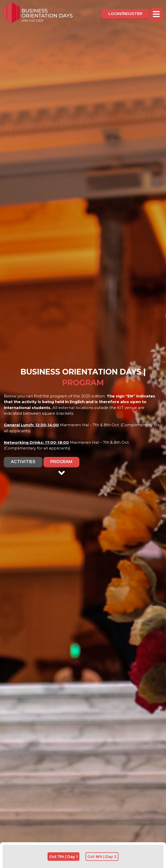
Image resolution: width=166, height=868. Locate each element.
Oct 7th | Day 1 (63, 857)
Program (61, 463)
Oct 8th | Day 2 (102, 857)
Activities (23, 462)
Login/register (125, 14)
